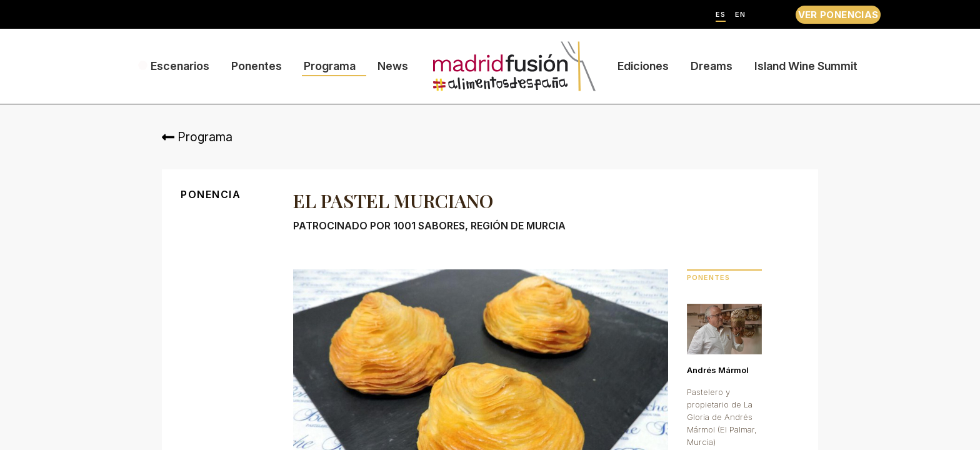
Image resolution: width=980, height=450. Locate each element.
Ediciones (643, 66)
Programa (330, 66)
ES (721, 15)
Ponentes (257, 66)
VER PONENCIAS (838, 15)
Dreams (712, 66)
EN (740, 15)
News (393, 66)
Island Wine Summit (806, 66)
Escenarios (180, 66)
